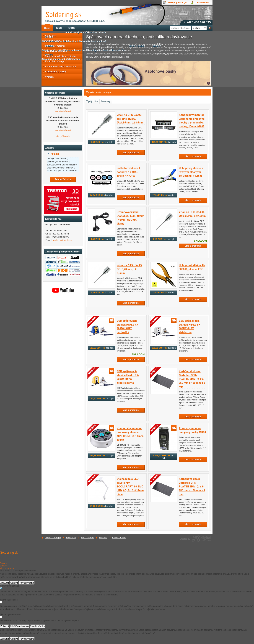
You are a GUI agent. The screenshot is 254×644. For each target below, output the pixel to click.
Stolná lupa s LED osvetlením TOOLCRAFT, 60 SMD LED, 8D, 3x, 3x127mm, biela (130, 487)
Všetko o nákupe (53, 538)
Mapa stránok (87, 538)
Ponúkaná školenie (78, 41)
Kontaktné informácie (52, 59)
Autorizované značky (52, 50)
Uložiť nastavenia (20, 626)
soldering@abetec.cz (63, 240)
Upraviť (14, 583)
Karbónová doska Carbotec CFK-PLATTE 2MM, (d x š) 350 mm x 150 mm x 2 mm (192, 487)
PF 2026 (55, 154)
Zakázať (5, 583)
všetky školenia (63, 136)
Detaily (3, 566)
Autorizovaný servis (76, 32)
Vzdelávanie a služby (55, 72)
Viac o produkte (131, 153)
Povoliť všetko (27, 583)
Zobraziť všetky (63, 179)
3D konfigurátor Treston (98, 50)
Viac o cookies (7, 568)
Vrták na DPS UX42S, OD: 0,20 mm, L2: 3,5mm (130, 269)
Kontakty (103, 538)
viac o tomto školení (63, 111)
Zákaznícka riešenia (96, 32)
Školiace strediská (97, 41)
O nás (66, 59)
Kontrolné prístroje (54, 61)
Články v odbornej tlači (74, 50)
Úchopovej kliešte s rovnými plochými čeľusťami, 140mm (191, 172)
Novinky (106, 101)
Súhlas (3, 563)
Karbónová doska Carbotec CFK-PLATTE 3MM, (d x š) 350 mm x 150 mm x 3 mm (192, 379)
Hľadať (210, 28)
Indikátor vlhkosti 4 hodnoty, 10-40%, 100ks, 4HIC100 (128, 172)
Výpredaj (49, 77)
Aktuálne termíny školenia (55, 41)
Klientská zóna (119, 538)
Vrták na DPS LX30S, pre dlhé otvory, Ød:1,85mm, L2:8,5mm (130, 119)
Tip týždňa (92, 101)
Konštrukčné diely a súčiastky (59, 67)
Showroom (71, 538)
